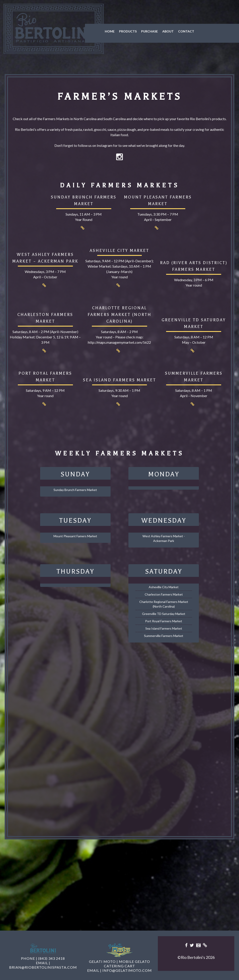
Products (120, 31)
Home (102, 31)
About (160, 31)
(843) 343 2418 (52, 954)
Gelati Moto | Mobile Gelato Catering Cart (119, 959)
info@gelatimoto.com (127, 966)
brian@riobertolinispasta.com (43, 963)
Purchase (141, 31)
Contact (178, 31)
